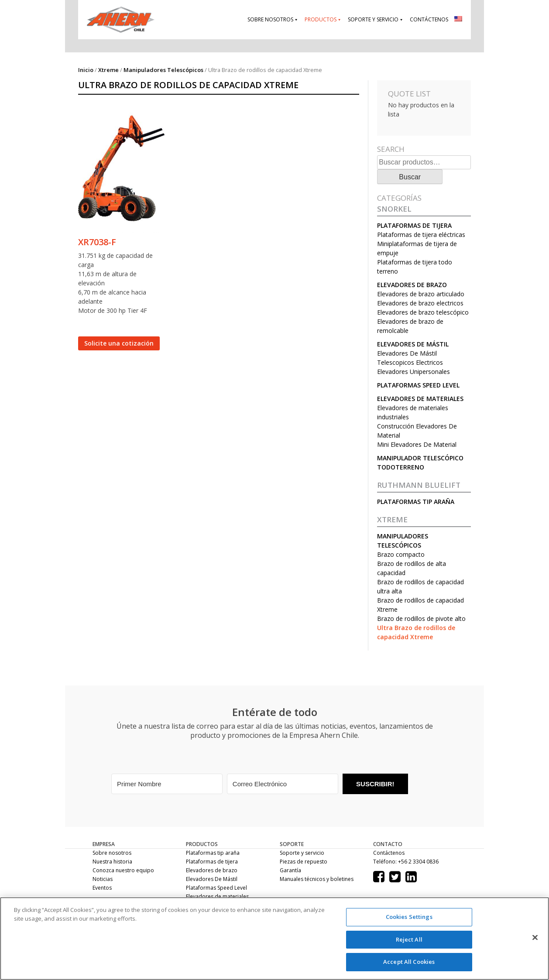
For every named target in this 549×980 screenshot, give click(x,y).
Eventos (102, 888)
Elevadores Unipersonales (413, 372)
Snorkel (394, 209)
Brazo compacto (401, 554)
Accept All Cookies (409, 962)
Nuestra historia (112, 862)
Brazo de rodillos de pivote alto (421, 618)
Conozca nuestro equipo (123, 870)
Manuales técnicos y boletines (317, 879)
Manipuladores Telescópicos (163, 70)
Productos (321, 19)
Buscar (410, 177)
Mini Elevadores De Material (417, 444)
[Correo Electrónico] (283, 784)
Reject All (409, 939)
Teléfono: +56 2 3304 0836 (406, 862)
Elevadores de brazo (412, 285)
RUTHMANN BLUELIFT (419, 485)
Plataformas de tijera (414, 225)
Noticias (103, 879)
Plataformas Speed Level (418, 385)
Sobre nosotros (270, 19)
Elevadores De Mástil (413, 344)
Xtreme (108, 70)
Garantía (290, 870)
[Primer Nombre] (167, 784)
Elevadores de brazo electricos (420, 303)
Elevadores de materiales (420, 399)
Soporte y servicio (373, 19)
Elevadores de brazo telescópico (423, 312)
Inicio (86, 70)
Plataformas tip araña (416, 502)
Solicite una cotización (119, 343)
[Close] (535, 938)
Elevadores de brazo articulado (421, 294)
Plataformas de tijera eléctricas (421, 235)
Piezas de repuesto (304, 862)
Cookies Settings (409, 917)
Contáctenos (429, 19)
